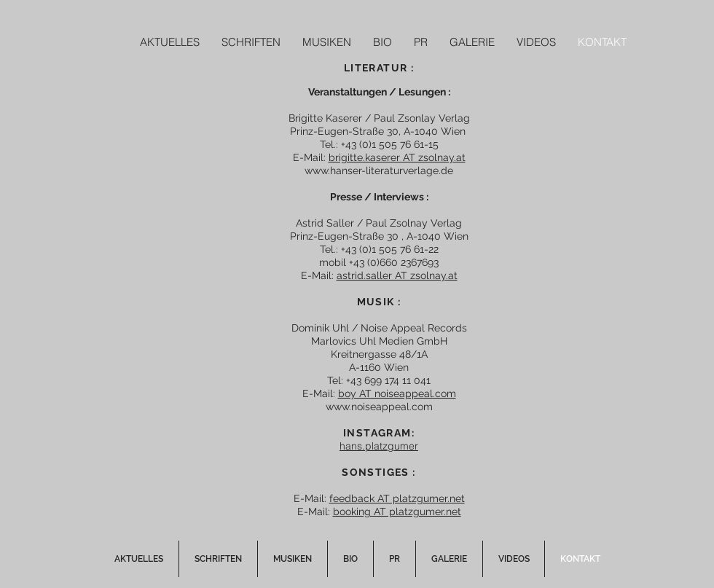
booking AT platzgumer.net (397, 511)
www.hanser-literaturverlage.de (379, 170)
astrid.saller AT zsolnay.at (397, 275)
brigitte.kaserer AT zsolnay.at (397, 157)
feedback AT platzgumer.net (397, 498)
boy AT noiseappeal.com (397, 393)
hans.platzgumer (379, 446)
